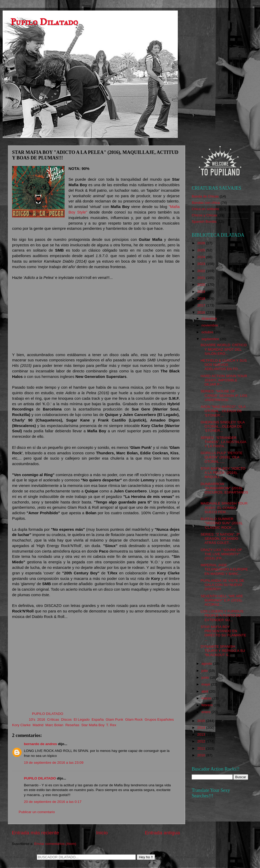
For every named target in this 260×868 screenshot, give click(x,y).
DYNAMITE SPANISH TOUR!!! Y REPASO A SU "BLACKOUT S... (223, 651)
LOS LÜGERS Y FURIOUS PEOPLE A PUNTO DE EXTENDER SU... (222, 615)
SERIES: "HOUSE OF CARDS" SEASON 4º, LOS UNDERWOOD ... (224, 395)
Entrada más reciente (35, 833)
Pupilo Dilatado (44, 22)
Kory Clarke (21, 725)
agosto (207, 664)
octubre (208, 332)
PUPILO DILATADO (40, 778)
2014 (202, 728)
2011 (202, 748)
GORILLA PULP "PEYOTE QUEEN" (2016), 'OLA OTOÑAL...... (222, 457)
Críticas (53, 719)
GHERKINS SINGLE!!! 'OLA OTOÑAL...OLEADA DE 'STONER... (223, 426)
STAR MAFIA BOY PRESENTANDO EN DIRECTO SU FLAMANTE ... (223, 633)
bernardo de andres (40, 744)
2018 (202, 298)
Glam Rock (134, 719)
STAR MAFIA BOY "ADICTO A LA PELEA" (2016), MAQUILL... (223, 473)
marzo (207, 698)
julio (205, 671)
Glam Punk (114, 719)
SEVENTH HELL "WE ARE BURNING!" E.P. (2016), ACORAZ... (222, 600)
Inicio (102, 833)
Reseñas (72, 725)
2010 (202, 755)
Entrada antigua (162, 833)
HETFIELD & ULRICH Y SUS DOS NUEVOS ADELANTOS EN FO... (224, 365)
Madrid (38, 725)
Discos (67, 719)
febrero (208, 705)
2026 (202, 243)
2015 (202, 721)
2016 (41, 719)
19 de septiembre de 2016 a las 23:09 (54, 763)
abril (205, 691)
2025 (202, 250)
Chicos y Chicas (204, 215)
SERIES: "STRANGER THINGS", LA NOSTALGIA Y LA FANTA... (223, 442)
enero (206, 712)
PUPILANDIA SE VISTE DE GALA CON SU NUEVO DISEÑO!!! (223, 585)
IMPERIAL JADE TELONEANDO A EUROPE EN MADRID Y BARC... (224, 569)
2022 (202, 271)
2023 (202, 264)
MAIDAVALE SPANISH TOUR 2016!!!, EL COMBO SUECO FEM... (224, 508)
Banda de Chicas (205, 196)
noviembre (210, 325)
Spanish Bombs (204, 222)
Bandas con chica (206, 203)
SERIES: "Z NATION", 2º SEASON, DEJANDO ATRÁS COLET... (220, 539)
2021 (202, 278)
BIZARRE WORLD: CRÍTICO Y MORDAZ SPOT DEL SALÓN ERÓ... (224, 349)
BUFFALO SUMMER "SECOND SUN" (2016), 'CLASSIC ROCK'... (222, 523)
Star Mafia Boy (93, 725)
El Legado (82, 719)
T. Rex (111, 725)
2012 (202, 741)
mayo (206, 684)
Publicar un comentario (37, 812)
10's (32, 719)
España (98, 719)
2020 (202, 285)
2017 (202, 305)
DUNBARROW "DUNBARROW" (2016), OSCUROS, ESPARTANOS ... (224, 490)
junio (206, 677)
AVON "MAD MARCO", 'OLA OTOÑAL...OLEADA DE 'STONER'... (223, 411)
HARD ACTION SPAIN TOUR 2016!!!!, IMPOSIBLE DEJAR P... (224, 380)
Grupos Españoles (159, 719)
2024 (202, 257)
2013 (202, 734)
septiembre (211, 339)
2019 (202, 292)
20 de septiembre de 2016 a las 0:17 (53, 802)
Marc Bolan (54, 725)
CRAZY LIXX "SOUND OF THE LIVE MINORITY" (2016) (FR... (221, 554)
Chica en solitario (205, 209)
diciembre (210, 318)
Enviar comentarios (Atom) (55, 844)
